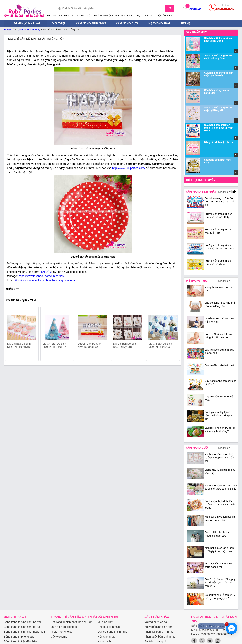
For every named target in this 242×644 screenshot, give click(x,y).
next (175, 335)
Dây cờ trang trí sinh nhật (113, 632)
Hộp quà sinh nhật (109, 627)
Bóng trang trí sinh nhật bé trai (22, 622)
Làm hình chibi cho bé (64, 627)
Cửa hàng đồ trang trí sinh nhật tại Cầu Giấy (219, 74)
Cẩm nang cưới (127, 23)
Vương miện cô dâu (156, 622)
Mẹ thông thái (159, 23)
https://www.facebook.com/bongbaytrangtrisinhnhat (45, 280)
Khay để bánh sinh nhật (159, 627)
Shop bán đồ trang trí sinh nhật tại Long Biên (219, 57)
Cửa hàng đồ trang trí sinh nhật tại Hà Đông (219, 39)
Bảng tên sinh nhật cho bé (219, 142)
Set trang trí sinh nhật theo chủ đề (72, 622)
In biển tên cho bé (62, 632)
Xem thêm (223, 192)
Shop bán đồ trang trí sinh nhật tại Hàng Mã (219, 109)
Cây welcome (59, 637)
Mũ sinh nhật (105, 622)
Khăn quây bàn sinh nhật (160, 637)
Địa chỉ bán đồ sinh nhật (28, 30)
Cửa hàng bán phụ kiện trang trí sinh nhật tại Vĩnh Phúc (219, 128)
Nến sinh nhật (106, 637)
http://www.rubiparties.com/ (129, 168)
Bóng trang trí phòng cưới (20, 637)
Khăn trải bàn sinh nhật (158, 632)
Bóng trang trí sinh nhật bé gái (22, 627)
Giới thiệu (59, 23)
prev (10, 335)
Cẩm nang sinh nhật (91, 23)
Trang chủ (9, 30)
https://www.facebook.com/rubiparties (41, 276)
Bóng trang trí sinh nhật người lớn (24, 632)
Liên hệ (185, 23)
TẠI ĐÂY (46, 272)
